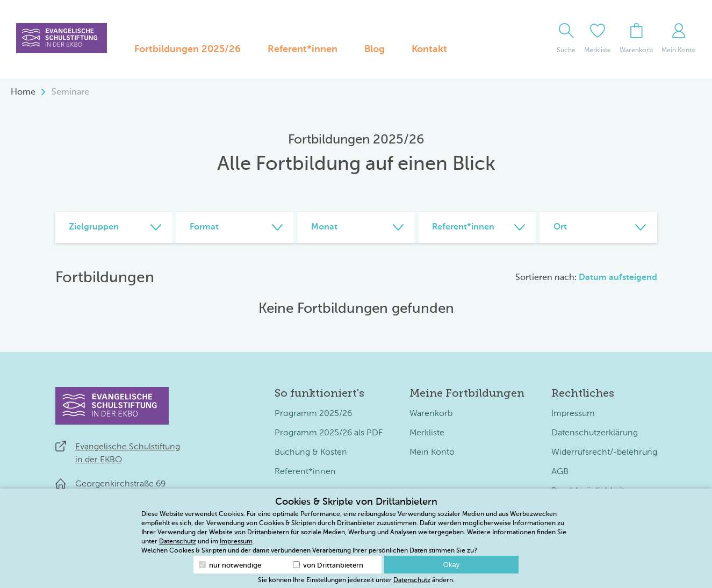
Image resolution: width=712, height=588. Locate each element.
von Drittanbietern (328, 565)
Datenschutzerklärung (595, 433)
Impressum (573, 414)
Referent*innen (303, 49)
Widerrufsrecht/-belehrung (604, 453)
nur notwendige (230, 565)
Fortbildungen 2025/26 (188, 49)
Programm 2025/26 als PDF (329, 433)
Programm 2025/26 (313, 414)
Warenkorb (431, 414)
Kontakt (429, 49)
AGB (560, 472)
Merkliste (427, 433)
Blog (375, 49)
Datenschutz (178, 542)
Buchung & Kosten (311, 453)
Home (23, 92)
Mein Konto (432, 453)
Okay (451, 565)
